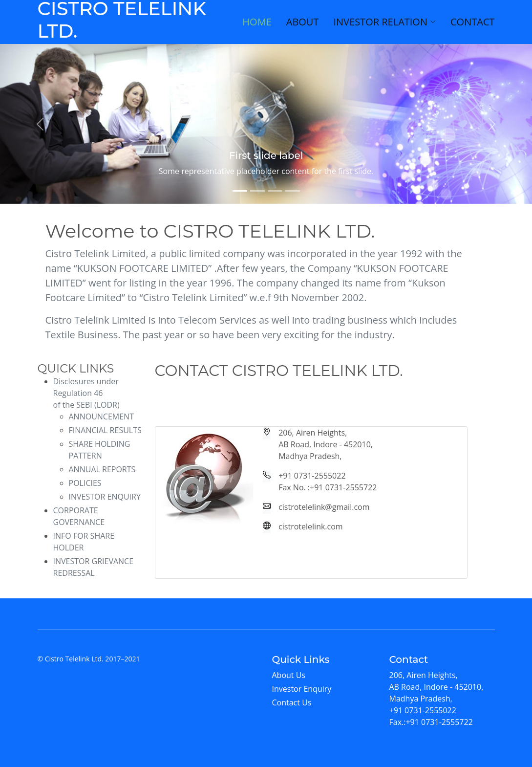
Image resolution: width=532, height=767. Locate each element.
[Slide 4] (293, 191)
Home (257, 22)
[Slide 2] (257, 191)
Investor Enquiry (302, 689)
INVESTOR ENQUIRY (105, 497)
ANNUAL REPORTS (102, 469)
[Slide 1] (240, 191)
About (303, 22)
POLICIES (85, 483)
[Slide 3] (275, 191)
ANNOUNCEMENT (101, 416)
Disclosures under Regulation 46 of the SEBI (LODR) (86, 393)
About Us (289, 675)
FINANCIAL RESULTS (105, 430)
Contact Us (292, 702)
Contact (473, 22)
